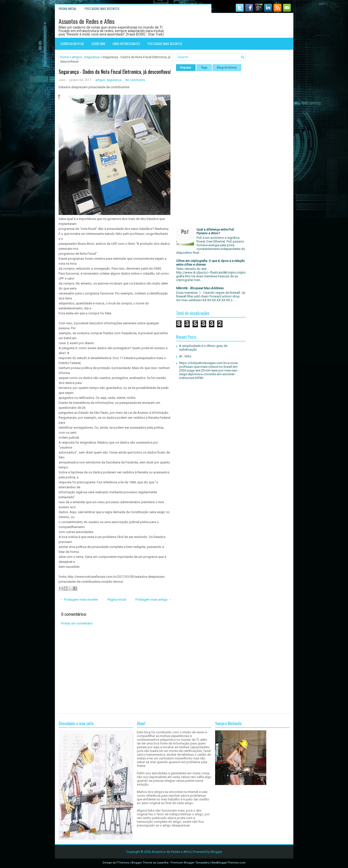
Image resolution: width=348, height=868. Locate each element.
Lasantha (163, 863)
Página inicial (68, 9)
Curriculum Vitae (72, 44)
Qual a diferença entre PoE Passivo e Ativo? (215, 231)
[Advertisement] (116, 669)
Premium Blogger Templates (190, 863)
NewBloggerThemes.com (229, 863)
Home (64, 57)
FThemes (123, 863)
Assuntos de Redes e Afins (87, 21)
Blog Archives (227, 68)
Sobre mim (98, 44)
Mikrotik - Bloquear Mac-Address (200, 288)
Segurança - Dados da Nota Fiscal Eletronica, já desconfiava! (115, 72)
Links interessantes (126, 44)
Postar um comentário (77, 623)
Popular (186, 68)
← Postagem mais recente (79, 599)
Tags (204, 68)
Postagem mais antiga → (153, 599)
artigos (77, 57)
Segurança (92, 57)
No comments (135, 80)
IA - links (185, 356)
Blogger (216, 852)
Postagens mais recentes (102, 9)
